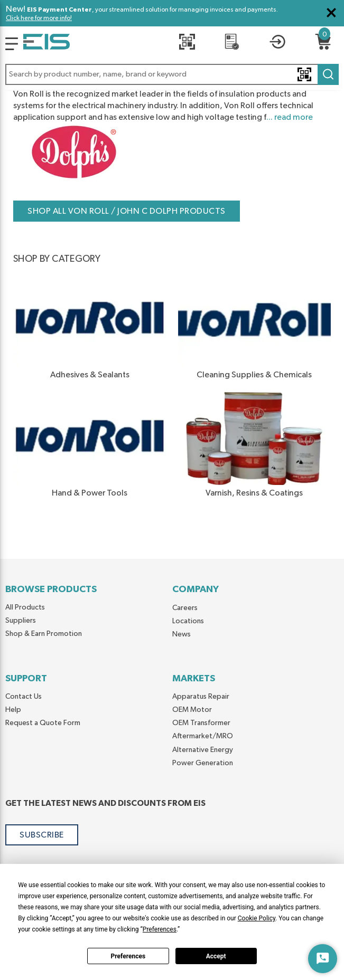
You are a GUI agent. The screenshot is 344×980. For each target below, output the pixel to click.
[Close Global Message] (331, 13)
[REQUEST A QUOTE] (232, 44)
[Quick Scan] (187, 44)
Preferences (128, 956)
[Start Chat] (323, 959)
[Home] (47, 44)
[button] (172, 74)
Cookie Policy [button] (257, 918)
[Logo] (12, 44)
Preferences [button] (160, 929)
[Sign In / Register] (277, 44)
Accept (216, 956)
